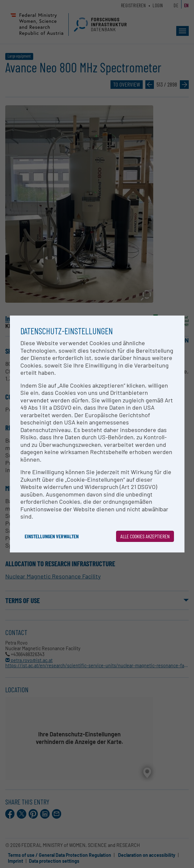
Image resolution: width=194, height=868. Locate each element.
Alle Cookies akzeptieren (145, 536)
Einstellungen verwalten (52, 536)
